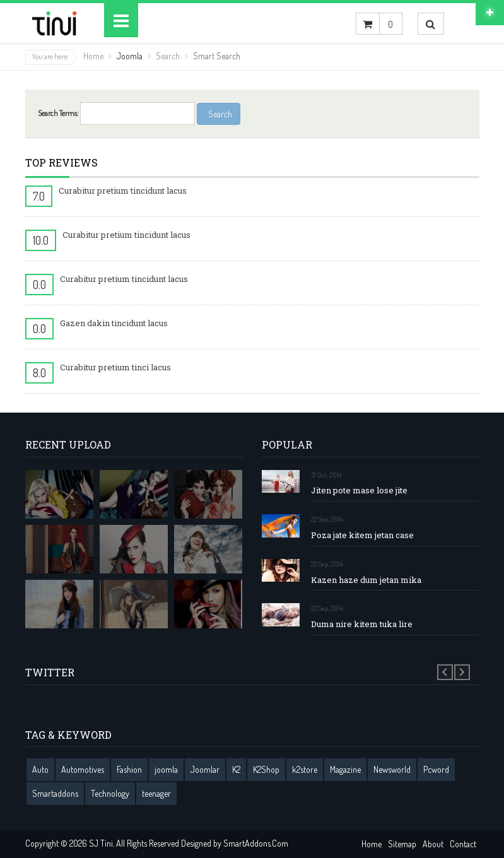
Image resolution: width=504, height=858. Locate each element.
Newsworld (392, 769)
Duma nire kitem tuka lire (362, 624)
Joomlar (205, 769)
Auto (40, 769)
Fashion (129, 769)
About (433, 844)
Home (93, 56)
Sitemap (402, 844)
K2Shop (266, 769)
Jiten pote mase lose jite (359, 491)
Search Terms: (58, 113)
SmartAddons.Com (256, 843)
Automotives (83, 769)
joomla (166, 769)
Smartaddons (55, 793)
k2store (305, 769)
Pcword (436, 769)
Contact (463, 844)
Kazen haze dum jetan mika (366, 580)
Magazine (345, 769)
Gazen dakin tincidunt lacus (114, 323)
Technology (110, 793)
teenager (156, 793)
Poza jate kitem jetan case (362, 535)
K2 (236, 769)
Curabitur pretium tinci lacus (115, 367)
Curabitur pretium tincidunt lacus (123, 191)
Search (168, 56)
